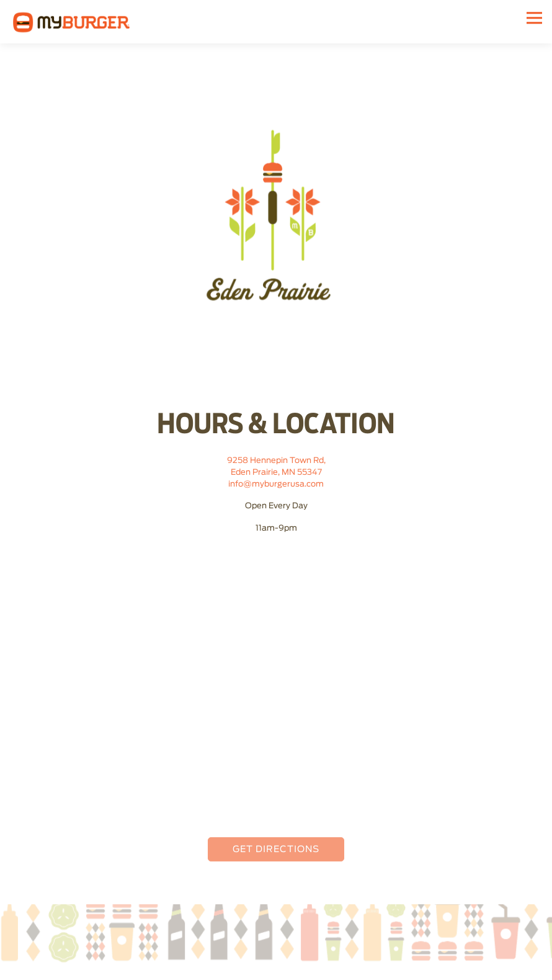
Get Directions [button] (276, 851)
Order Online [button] (276, 967)
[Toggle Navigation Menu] (534, 18)
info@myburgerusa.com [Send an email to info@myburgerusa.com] (276, 486)
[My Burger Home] (71, 22)
